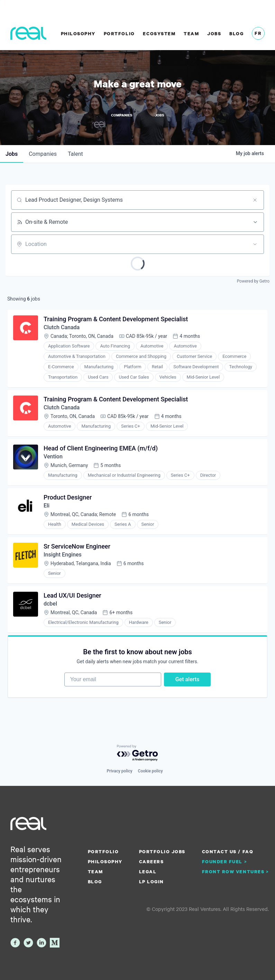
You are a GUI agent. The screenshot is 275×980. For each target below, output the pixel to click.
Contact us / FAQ (228, 851)
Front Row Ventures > (236, 872)
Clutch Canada (62, 327)
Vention (53, 456)
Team (191, 34)
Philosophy (78, 34)
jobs (12, 154)
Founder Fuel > (224, 862)
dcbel (50, 604)
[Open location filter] (255, 244)
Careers (152, 862)
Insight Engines (63, 555)
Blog (236, 34)
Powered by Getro (253, 281)
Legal (148, 872)
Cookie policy (150, 771)
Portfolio (119, 34)
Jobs (214, 34)
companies (43, 154)
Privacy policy (119, 771)
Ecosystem (159, 34)
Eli (47, 506)
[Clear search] (255, 200)
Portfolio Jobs (162, 851)
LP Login (152, 882)
